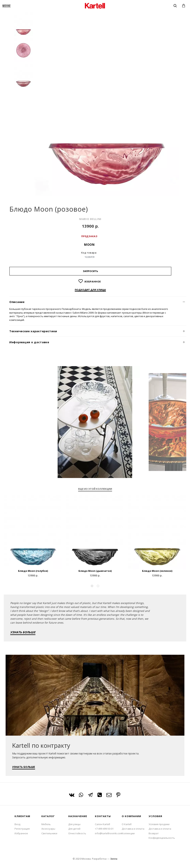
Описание (17, 302)
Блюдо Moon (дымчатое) (95, 571)
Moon (89, 245)
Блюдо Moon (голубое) (33, 571)
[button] (92, 586)
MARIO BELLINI (90, 219)
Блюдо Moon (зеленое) (157, 571)
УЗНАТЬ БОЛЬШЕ (23, 632)
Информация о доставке (29, 342)
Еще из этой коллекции (95, 489)
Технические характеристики (33, 331)
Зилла (114, 859)
